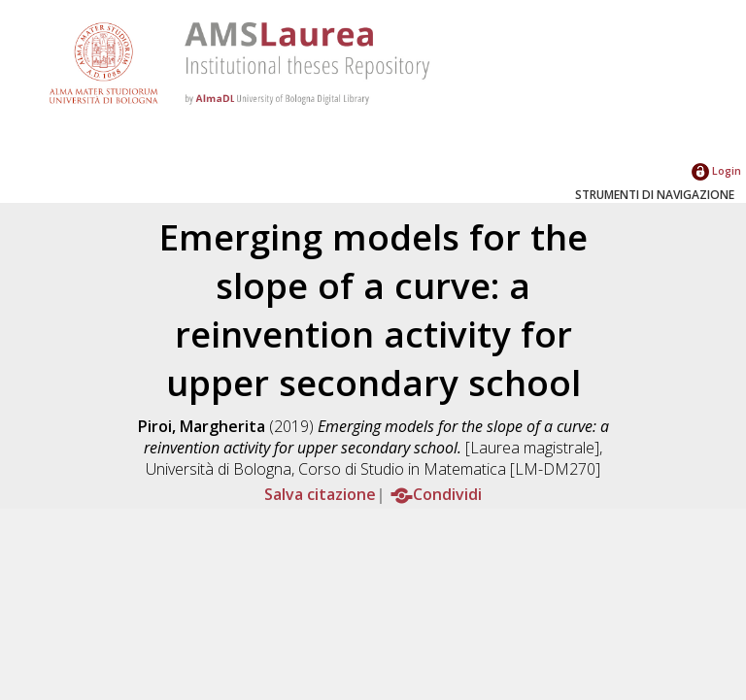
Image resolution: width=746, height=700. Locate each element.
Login (716, 170)
